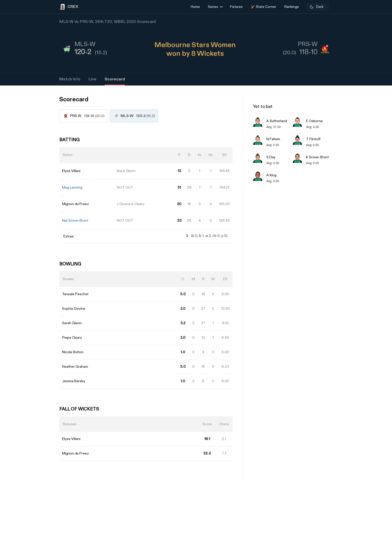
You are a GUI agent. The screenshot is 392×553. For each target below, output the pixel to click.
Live (92, 79)
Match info (70, 79)
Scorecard (115, 79)
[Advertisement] (373, 320)
